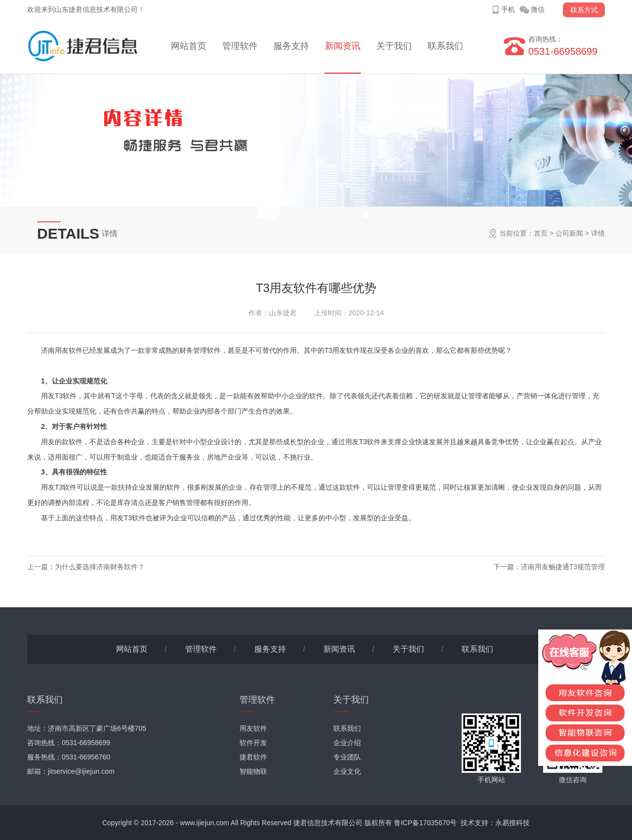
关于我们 (394, 46)
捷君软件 (253, 757)
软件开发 (253, 743)
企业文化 (347, 771)
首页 (541, 233)
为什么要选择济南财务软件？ (100, 567)
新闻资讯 (343, 46)
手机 (508, 9)
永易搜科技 (513, 823)
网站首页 (189, 46)
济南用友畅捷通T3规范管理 (563, 567)
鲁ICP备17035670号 (426, 823)
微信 (538, 9)
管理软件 (240, 46)
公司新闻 (569, 233)
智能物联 (253, 771)
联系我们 (445, 46)
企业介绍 (347, 743)
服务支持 (291, 46)
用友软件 (253, 728)
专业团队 (347, 757)
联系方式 (584, 10)
